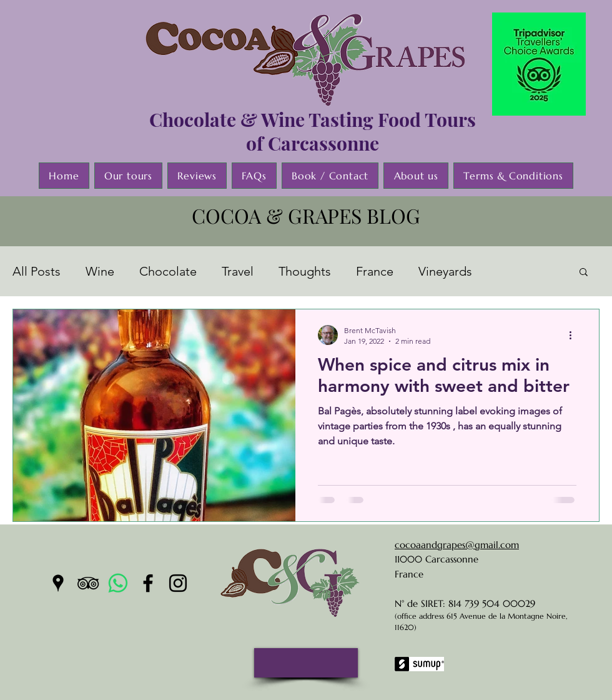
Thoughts (305, 271)
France (375, 271)
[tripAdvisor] (88, 583)
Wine (100, 271)
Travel (238, 271)
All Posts (37, 271)
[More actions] (575, 335)
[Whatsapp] (118, 583)
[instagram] (178, 583)
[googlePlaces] (58, 583)
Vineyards (445, 271)
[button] (584, 273)
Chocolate (168, 271)
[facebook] (148, 583)
